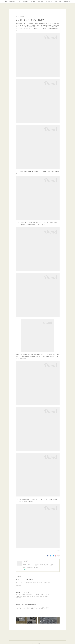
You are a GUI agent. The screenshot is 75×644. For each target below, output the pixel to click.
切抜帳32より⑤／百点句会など (22, 592)
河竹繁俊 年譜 (58, 2)
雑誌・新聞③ (41, 2)
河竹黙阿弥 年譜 (67, 2)
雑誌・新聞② (33, 2)
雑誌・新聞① (25, 2)
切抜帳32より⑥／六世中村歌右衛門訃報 (24, 580)
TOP (6, 2)
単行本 (19, 2)
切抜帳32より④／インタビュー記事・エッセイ (26, 605)
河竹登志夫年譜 (12, 2)
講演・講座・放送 (49, 2)
